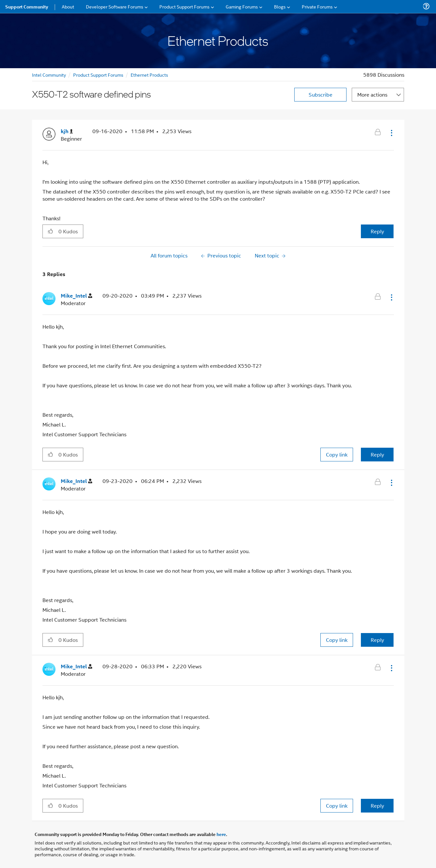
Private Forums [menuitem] (317, 6)
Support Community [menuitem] (27, 7)
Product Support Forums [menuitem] (185, 6)
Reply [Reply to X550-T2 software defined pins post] (377, 231)
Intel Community (49, 75)
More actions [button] (372, 94)
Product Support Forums (98, 75)
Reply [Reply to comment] (377, 454)
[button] (391, 133)
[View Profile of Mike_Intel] (76, 296)
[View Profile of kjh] (67, 131)
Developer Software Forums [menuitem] (115, 6)
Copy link (337, 454)
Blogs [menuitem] (280, 6)
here (221, 834)
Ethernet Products (149, 75)
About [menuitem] (68, 6)
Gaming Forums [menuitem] (242, 6)
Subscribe (321, 94)
